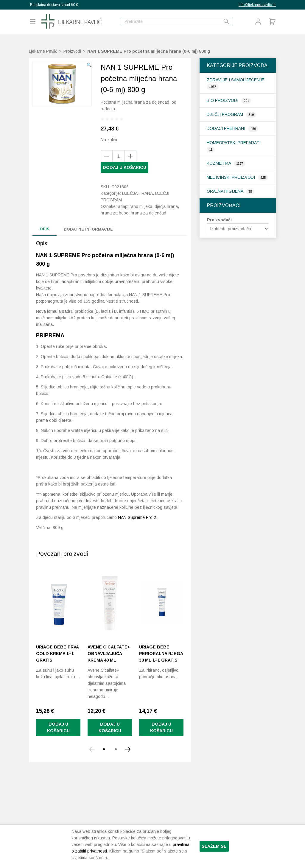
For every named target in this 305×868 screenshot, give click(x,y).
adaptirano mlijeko (135, 206)
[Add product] (107, 156)
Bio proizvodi (223, 100)
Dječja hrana (137, 193)
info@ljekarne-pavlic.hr (257, 5)
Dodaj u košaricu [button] (58, 727)
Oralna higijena (225, 191)
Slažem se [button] (214, 846)
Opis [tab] (45, 229)
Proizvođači (219, 220)
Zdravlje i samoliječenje (236, 80)
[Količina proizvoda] (119, 156)
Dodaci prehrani (227, 128)
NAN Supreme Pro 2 (137, 517)
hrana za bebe (115, 213)
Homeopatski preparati (234, 143)
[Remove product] (130, 156)
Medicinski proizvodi (231, 177)
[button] (89, 65)
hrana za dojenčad (148, 213)
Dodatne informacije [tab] (88, 229)
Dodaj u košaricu (125, 167)
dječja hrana (166, 206)
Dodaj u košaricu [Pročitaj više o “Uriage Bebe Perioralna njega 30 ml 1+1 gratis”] (161, 727)
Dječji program (225, 114)
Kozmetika (219, 163)
